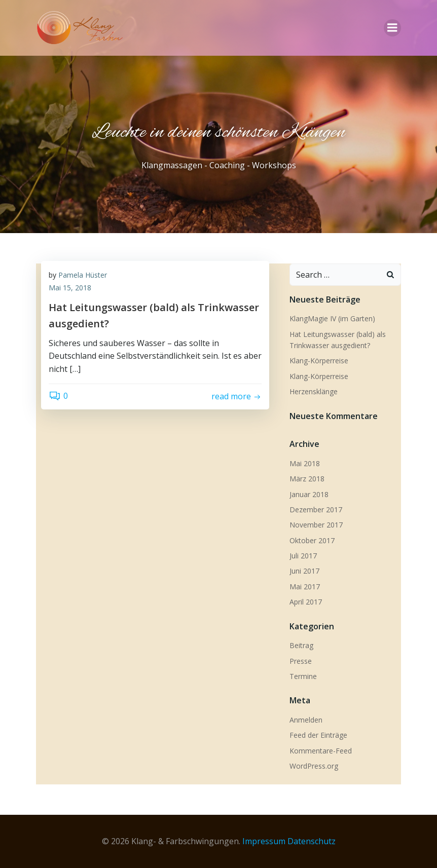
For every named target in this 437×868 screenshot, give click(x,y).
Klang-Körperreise (319, 361)
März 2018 (307, 479)
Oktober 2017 (312, 540)
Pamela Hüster (83, 275)
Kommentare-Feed (321, 751)
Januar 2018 (309, 494)
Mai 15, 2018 (70, 288)
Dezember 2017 (316, 510)
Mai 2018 (305, 463)
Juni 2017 (304, 571)
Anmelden (306, 720)
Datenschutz (312, 841)
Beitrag (301, 645)
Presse (301, 661)
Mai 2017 (305, 587)
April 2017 (306, 602)
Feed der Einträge (318, 735)
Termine (303, 676)
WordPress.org (314, 766)
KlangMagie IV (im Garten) (332, 318)
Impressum (264, 841)
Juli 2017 (303, 556)
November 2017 (316, 525)
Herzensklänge (314, 391)
